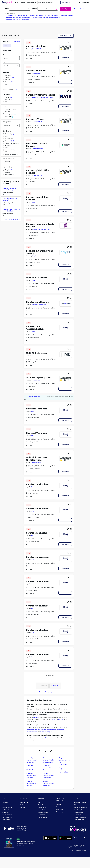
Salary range (7, 51)
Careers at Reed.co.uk (62, 807)
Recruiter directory (8, 807)
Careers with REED (80, 820)
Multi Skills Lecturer (37, 278)
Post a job (23, 805)
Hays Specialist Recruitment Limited (43, 97)
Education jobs (12, 15)
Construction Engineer (38, 302)
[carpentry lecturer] (7, 45)
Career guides (42, 822)
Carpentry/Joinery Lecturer (41, 95)
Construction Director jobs (38, 15)
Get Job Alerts (34, 397)
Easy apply (65, 58)
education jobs (32, 730)
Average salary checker (9, 825)
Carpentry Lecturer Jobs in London (32, 783)
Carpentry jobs (53, 15)
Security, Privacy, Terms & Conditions (75, 858)
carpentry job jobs (46, 732)
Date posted (7, 122)
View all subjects (43, 810)
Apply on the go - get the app (49, 692)
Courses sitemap (43, 827)
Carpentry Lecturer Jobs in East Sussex (48, 776)
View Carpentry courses (13, 220)
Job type (6, 72)
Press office (60, 809)
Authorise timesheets (80, 807)
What (7, 9)
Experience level (9, 159)
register (61, 719)
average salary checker (46, 738)
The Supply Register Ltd (39, 305)
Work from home (7, 810)
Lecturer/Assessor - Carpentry (36, 145)
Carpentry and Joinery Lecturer (38, 198)
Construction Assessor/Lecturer (36, 328)
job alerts (36, 717)
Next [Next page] (56, 686)
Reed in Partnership (80, 817)
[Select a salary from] (11, 58)
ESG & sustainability (80, 832)
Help (3, 827)
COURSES (42, 798)
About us (59, 804)
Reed (33, 202)
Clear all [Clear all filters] (17, 42)
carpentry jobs (32, 732)
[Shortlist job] (68, 42)
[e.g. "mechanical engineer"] (20, 9)
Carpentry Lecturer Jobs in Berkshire (17, 20)
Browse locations (7, 815)
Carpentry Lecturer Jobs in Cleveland (48, 768)
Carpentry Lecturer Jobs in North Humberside (64, 761)
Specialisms (7, 131)
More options (7, 167)
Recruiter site (24, 802)
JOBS (4, 798)
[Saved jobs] (84, 3)
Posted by (6, 94)
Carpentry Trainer (35, 119)
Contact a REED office (9, 829)
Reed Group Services (80, 810)
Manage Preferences (79, 856)
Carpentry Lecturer (9, 35)
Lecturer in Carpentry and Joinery (40, 252)
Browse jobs (79, 9)
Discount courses (43, 812)
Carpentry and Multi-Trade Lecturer (40, 225)
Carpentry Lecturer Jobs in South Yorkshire (48, 760)
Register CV (66, 3)
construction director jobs (55, 730)
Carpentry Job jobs (66, 15)
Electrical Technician (37, 409)
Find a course (42, 807)
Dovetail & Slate (37, 49)
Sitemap (5, 832)
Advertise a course (44, 825)
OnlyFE (34, 256)
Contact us (5, 802)
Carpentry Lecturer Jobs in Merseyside (48, 783)
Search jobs (66, 9)
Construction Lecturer (38, 484)
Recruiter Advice (25, 812)
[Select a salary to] (11, 65)
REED (76, 798)
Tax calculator (6, 822)
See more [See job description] (30, 58)
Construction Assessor (38, 557)
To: (4, 62)
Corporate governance (63, 812)
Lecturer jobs (23, 15)
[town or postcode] (48, 9)
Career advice (6, 820)
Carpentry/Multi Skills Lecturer (38, 172)
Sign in (54, 719)
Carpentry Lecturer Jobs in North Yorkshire (64, 770)
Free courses (42, 815)
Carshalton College (37, 149)
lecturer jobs (42, 730)
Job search (5, 805)
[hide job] (71, 42)
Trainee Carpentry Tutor (39, 377)
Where (35, 9)
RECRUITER (24, 798)
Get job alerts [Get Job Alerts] (66, 36)
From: (4, 55)
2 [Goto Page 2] (51, 686)
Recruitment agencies (26, 810)
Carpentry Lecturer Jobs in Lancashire (18, 18)
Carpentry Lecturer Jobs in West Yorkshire (46, 18)
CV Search (23, 807)
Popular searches (7, 817)
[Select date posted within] (11, 126)
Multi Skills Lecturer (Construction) (37, 459)
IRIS (33, 356)
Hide (4, 107)
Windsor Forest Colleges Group (41, 229)
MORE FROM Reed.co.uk (60, 799)
